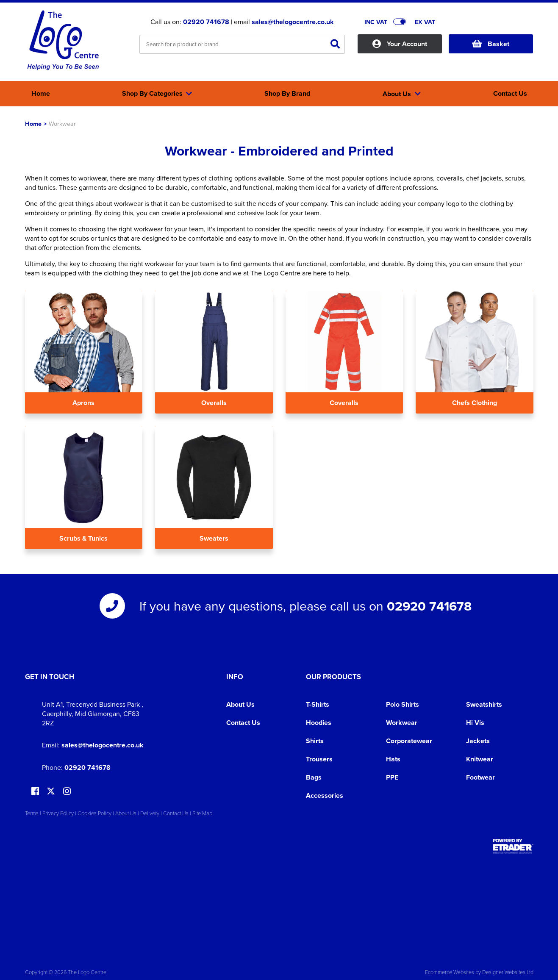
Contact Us (243, 723)
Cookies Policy (94, 813)
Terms (32, 813)
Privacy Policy (58, 813)
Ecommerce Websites (450, 972)
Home (33, 124)
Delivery (150, 813)
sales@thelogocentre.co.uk (293, 22)
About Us (240, 704)
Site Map (202, 813)
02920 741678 (206, 22)
